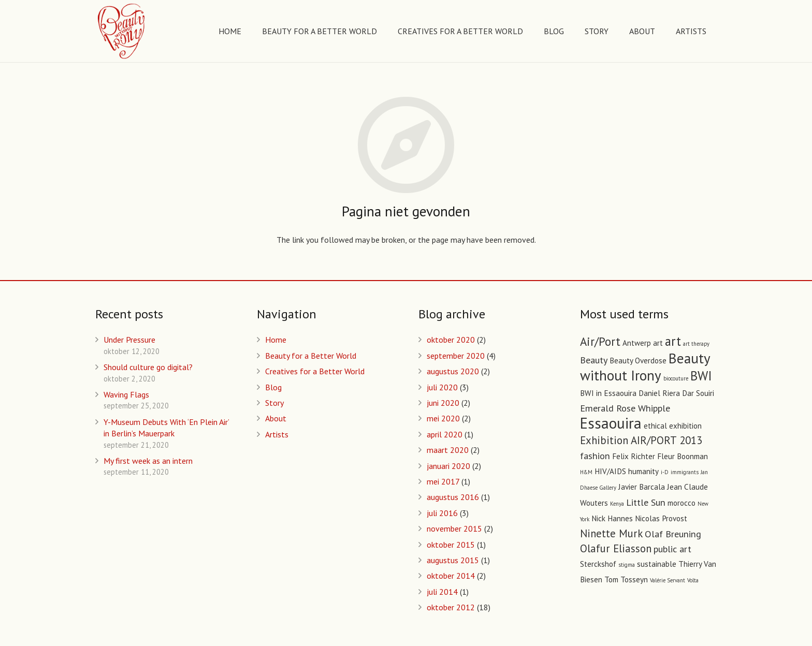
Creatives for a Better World (315, 371)
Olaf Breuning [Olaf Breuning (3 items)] (673, 534)
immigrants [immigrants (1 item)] (685, 472)
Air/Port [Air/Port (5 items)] (600, 341)
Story (274, 403)
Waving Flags (126, 394)
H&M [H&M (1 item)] (586, 472)
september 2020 (456, 356)
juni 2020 (443, 403)
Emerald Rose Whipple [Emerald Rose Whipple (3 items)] (625, 408)
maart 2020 (448, 450)
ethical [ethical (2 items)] (655, 426)
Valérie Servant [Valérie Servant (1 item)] (668, 580)
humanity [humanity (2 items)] (643, 471)
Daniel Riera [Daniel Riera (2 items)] (659, 393)
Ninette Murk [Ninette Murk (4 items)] (611, 533)
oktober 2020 (451, 340)
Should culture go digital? (148, 367)
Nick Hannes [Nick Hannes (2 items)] (612, 518)
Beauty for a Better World (311, 356)
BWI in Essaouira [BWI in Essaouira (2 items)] (608, 393)
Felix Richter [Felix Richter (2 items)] (634, 456)
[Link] (122, 31)
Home (276, 340)
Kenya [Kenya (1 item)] (617, 504)
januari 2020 (448, 466)
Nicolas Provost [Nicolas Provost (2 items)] (661, 518)
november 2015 (454, 528)
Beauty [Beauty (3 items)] (594, 360)
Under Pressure (129, 340)
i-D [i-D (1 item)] (665, 472)
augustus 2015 (453, 560)
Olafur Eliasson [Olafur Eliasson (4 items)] (616, 548)
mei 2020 (443, 418)
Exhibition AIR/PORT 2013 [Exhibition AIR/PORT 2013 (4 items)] (641, 440)
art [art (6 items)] (673, 341)
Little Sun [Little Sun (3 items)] (646, 502)
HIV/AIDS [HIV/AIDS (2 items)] (610, 471)
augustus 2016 (453, 497)
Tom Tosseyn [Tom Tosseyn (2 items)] (626, 579)
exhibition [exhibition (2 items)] (685, 426)
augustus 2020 (453, 371)
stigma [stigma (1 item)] (627, 565)
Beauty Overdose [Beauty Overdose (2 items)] (638, 361)
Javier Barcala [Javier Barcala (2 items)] (642, 487)
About (276, 418)
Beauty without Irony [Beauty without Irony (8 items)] (645, 366)
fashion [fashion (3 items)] (595, 456)
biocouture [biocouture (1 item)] (676, 378)
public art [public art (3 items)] (672, 549)
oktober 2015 (451, 545)
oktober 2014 (451, 576)
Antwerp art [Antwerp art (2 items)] (643, 343)
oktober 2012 (451, 607)
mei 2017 (443, 481)
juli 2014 (442, 592)
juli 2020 (442, 387)
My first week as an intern (148, 461)
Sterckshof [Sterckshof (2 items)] (598, 564)
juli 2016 (442, 513)
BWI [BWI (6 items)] (701, 376)
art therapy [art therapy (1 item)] (696, 344)
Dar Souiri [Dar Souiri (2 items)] (698, 393)
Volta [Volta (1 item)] (693, 580)
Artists (277, 434)
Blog (273, 387)
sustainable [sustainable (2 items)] (657, 564)
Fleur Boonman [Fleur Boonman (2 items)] (683, 456)
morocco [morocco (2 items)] (682, 503)
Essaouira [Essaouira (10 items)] (611, 423)
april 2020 (445, 434)
